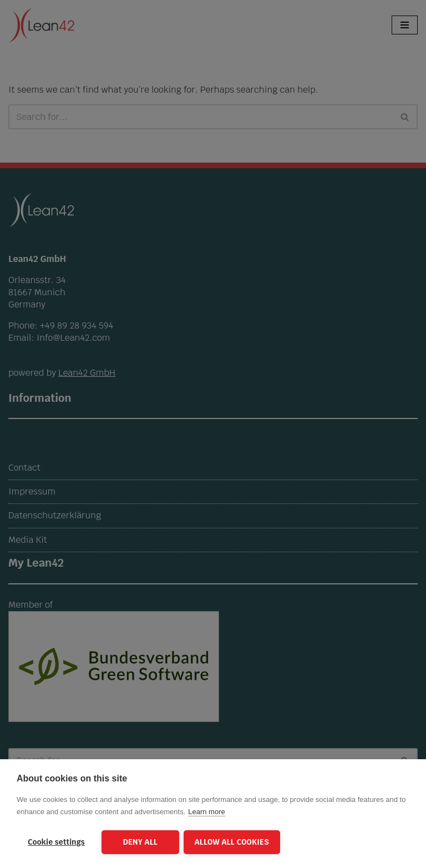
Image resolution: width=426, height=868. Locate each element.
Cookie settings (56, 842)
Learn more (206, 813)
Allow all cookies (233, 842)
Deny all (140, 842)
